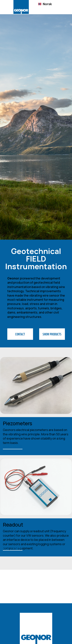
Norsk (45, 4)
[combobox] (45, 4)
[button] (63, 7)
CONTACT (20, 334)
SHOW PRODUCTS (52, 334)
